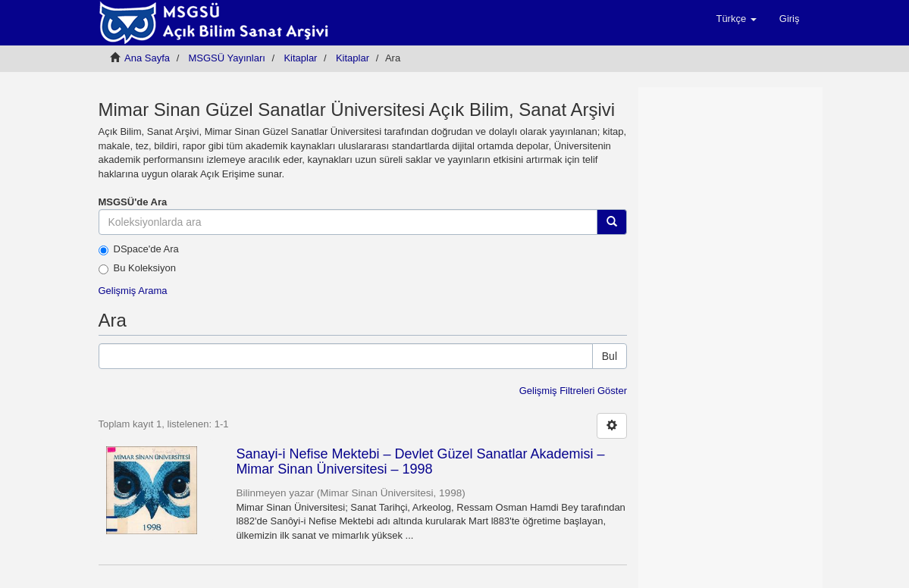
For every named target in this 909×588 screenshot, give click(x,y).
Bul (610, 356)
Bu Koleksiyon (137, 268)
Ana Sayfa (147, 58)
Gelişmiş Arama (133, 291)
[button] (736, 19)
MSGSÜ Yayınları (227, 58)
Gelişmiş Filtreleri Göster (573, 391)
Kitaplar (300, 58)
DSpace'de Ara (139, 249)
